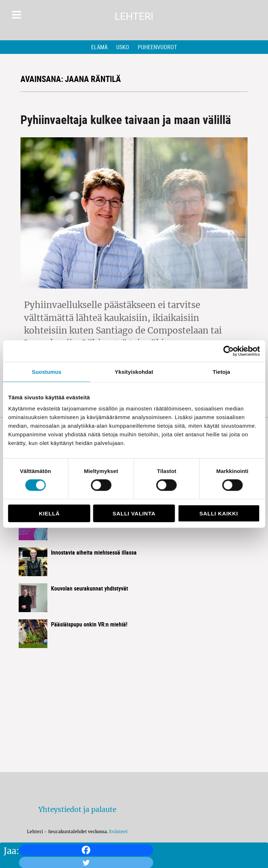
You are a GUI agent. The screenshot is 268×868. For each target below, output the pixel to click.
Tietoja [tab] (222, 371)
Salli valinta (134, 513)
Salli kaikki (219, 513)
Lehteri (134, 16)
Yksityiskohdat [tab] (134, 371)
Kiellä (49, 513)
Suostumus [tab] (47, 371)
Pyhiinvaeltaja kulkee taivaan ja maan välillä (126, 120)
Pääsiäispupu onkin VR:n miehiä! (89, 624)
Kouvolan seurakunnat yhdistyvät (90, 588)
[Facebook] (86, 850)
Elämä (99, 47)
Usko (123, 47)
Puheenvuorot (157, 47)
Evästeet (118, 832)
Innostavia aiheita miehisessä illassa (94, 552)
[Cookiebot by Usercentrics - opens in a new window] (228, 351)
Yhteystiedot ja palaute (77, 809)
